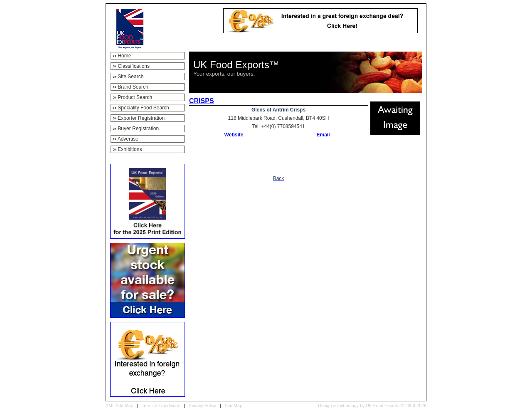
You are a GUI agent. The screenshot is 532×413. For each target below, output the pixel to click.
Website (234, 135)
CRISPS (202, 101)
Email (323, 135)
